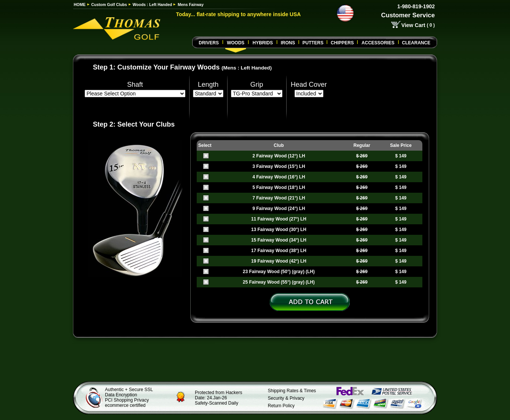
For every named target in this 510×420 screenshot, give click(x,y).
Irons (288, 43)
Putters (313, 43)
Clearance (416, 43)
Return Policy (281, 406)
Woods (236, 43)
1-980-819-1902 (416, 6)
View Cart (413, 25)
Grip (257, 85)
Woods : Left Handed (153, 5)
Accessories (378, 43)
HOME (80, 5)
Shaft (135, 85)
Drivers (209, 43)
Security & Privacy (286, 398)
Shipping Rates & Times (292, 391)
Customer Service (408, 15)
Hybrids (263, 43)
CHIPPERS (342, 43)
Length (208, 85)
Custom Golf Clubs (109, 5)
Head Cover (309, 85)
